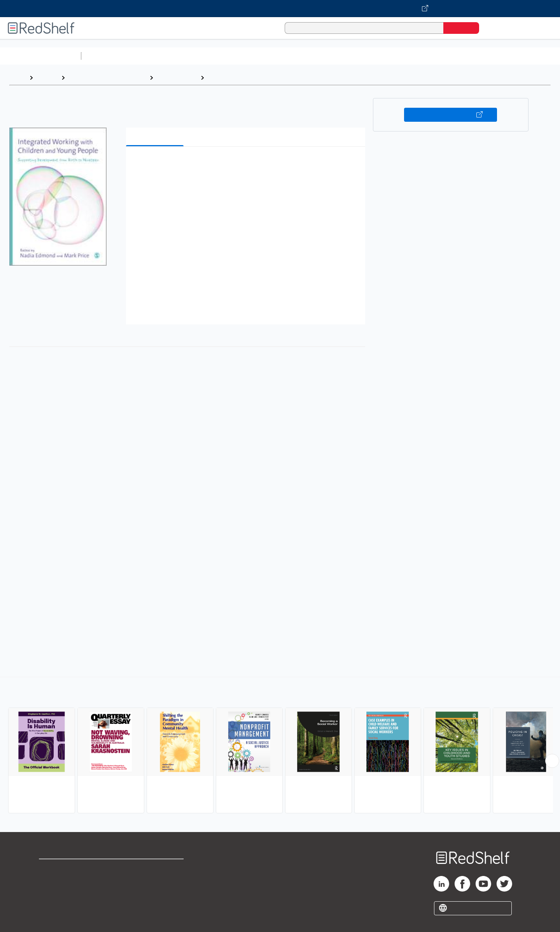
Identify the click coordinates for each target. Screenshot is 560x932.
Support (51, 881)
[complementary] (280, 746)
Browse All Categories (40, 56)
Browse (47, 78)
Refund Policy (156, 881)
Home (17, 78)
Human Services (232, 78)
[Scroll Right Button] (552, 761)
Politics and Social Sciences (383, 56)
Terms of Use (156, 868)
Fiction (440, 56)
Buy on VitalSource (451, 115)
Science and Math (152, 56)
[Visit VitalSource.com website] (280, 9)
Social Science (177, 78)
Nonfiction (471, 56)
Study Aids (105, 56)
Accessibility (154, 893)
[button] (247, 164)
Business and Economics (302, 56)
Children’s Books (516, 56)
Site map (52, 906)
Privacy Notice (60, 893)
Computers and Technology (222, 56)
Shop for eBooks (64, 868)
